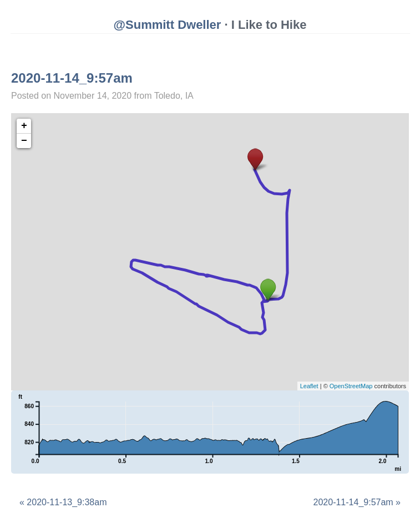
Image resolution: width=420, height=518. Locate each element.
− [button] (24, 141)
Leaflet (309, 386)
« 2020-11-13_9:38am (63, 502)
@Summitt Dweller (168, 25)
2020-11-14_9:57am (72, 78)
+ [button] (24, 126)
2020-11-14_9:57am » (357, 502)
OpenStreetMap (351, 386)
